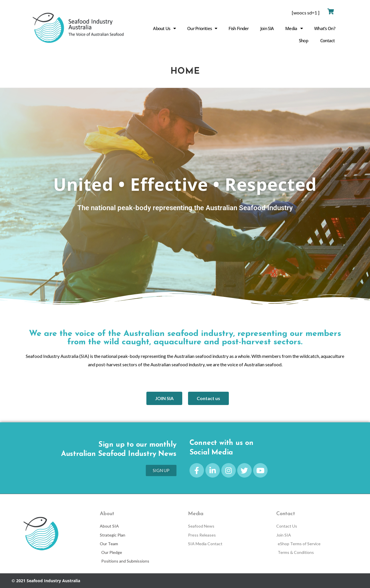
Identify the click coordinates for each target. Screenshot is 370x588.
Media (294, 28)
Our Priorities (202, 28)
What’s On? (325, 28)
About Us (164, 28)
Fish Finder (239, 28)
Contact (327, 40)
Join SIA (267, 28)
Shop (303, 40)
